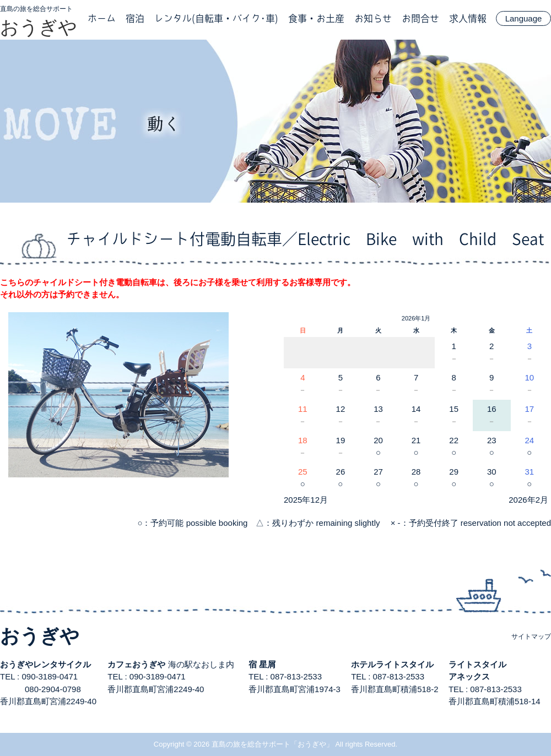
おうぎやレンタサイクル (45, 664)
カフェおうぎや (136, 664)
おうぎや (39, 27)
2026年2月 (528, 500)
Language (524, 18)
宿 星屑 (262, 664)
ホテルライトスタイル (392, 664)
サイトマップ (531, 637)
